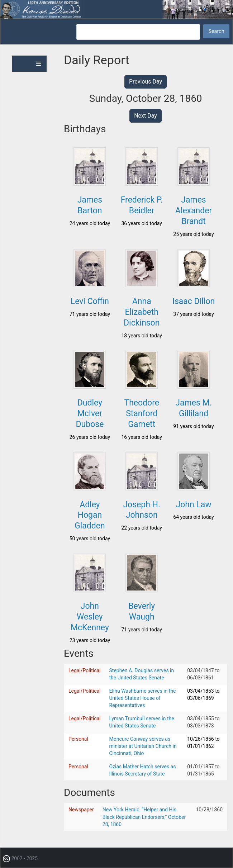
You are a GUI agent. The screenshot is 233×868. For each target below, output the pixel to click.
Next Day (146, 116)
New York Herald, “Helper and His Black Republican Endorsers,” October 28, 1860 (144, 817)
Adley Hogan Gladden (90, 515)
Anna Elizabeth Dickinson (142, 312)
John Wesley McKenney (90, 617)
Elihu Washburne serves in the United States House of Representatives (143, 698)
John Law (193, 505)
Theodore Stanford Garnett (142, 414)
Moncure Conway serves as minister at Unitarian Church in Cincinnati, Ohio (143, 746)
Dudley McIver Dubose (90, 414)
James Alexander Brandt (194, 211)
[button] (90, 184)
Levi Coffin (90, 301)
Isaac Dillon (194, 301)
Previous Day (146, 82)
